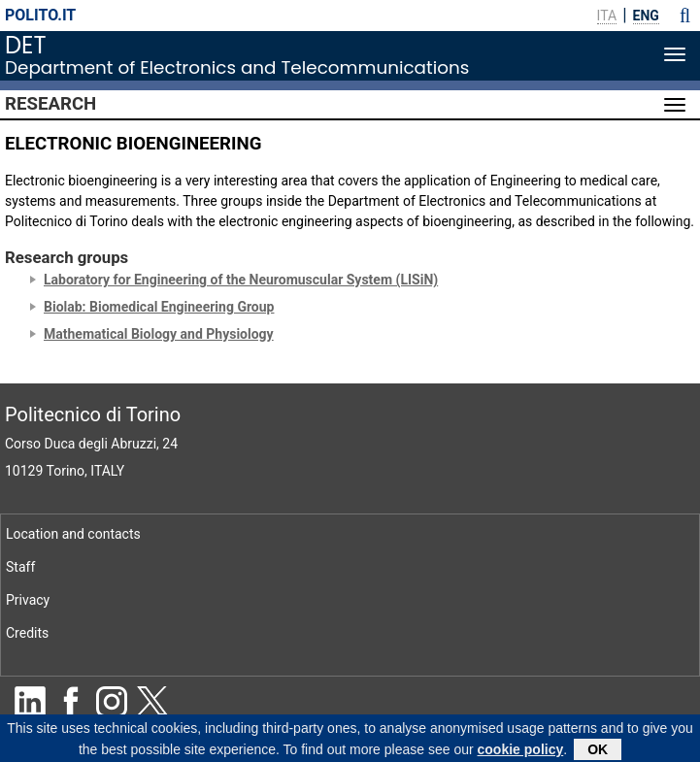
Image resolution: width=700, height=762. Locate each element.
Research (50, 104)
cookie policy (521, 751)
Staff (20, 567)
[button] (685, 16)
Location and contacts (73, 534)
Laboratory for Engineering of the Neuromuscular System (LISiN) (241, 280)
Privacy (28, 600)
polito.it (40, 15)
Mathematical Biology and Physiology (159, 334)
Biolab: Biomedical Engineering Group (159, 307)
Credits (27, 633)
